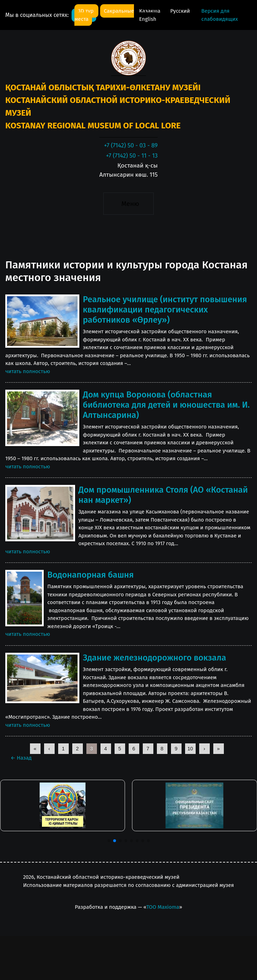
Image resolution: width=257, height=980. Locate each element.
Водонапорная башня (90, 575)
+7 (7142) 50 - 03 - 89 (131, 145)
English (148, 19)
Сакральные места (104, 15)
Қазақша (150, 11)
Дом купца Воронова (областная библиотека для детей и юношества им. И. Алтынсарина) (166, 405)
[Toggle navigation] (128, 203)
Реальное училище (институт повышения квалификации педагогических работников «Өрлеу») (165, 310)
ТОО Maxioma (163, 907)
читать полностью (28, 371)
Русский (180, 11)
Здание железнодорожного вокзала (154, 658)
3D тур (86, 11)
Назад (21, 758)
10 (190, 749)
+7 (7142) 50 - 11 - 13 (132, 156)
